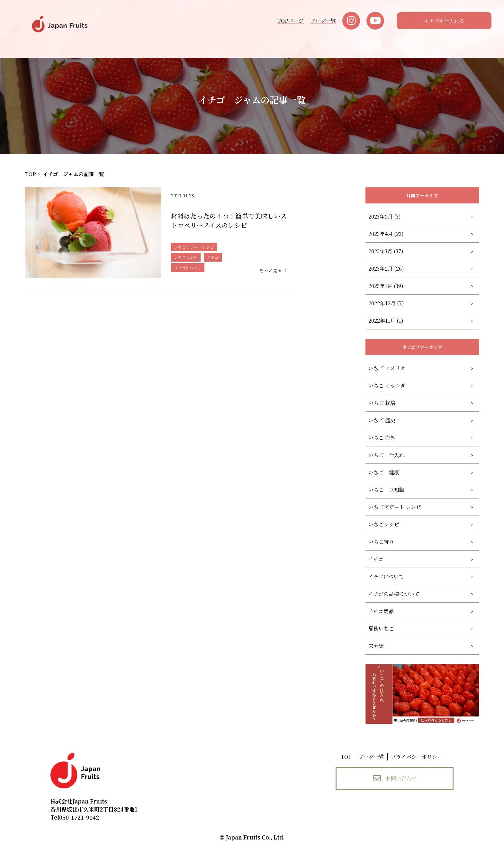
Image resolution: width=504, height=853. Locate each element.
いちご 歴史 (382, 420)
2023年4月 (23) (386, 234)
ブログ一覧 (323, 21)
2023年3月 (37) (386, 251)
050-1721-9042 (75, 817)
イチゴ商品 (381, 611)
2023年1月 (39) (386, 286)
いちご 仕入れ (386, 455)
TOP (346, 757)
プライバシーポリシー (417, 757)
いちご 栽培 (382, 403)
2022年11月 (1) (386, 321)
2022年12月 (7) (386, 303)
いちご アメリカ (387, 368)
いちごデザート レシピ (395, 507)
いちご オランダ (387, 386)
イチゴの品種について (394, 594)
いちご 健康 (384, 472)
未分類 (376, 646)
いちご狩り (381, 542)
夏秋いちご (381, 629)
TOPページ (291, 21)
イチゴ (376, 559)
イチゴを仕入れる (444, 21)
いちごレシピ (384, 524)
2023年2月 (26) (386, 269)
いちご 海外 (382, 438)
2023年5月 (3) (385, 216)
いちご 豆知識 (386, 490)
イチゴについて (386, 576)
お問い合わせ (395, 778)
